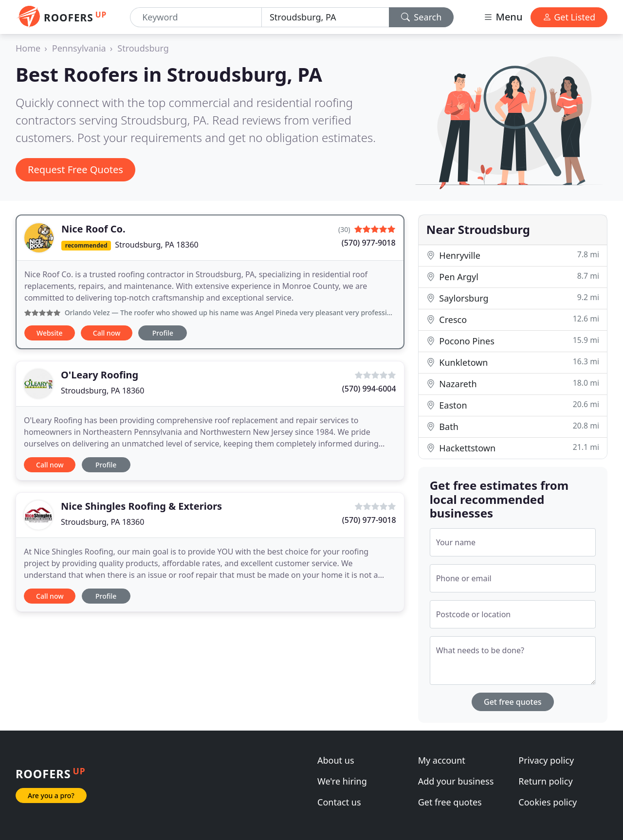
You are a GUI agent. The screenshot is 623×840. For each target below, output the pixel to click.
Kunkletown (513, 362)
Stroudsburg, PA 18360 (156, 245)
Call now (107, 333)
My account (442, 760)
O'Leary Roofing (100, 375)
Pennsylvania (79, 48)
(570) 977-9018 (369, 243)
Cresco (513, 319)
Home (28, 48)
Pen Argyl (513, 277)
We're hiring (342, 781)
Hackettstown (513, 448)
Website (50, 333)
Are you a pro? (51, 795)
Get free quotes (513, 702)
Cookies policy (548, 802)
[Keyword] (196, 17)
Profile (163, 333)
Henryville (513, 255)
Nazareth (513, 384)
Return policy (545, 781)
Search (421, 17)
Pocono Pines (513, 341)
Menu (503, 17)
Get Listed (569, 17)
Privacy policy (546, 760)
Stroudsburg (143, 48)
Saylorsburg (513, 298)
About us (336, 760)
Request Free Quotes (75, 170)
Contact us (339, 802)
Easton (513, 405)
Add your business (456, 781)
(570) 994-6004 (369, 389)
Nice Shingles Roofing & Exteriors (141, 506)
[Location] (325, 17)
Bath (513, 426)
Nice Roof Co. (93, 229)
